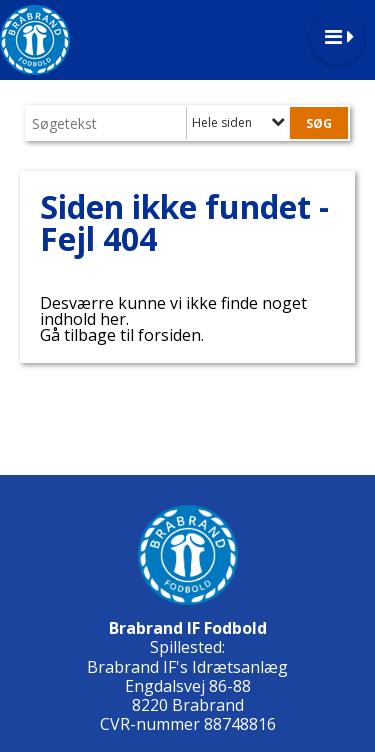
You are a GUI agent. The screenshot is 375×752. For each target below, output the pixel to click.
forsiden (169, 335)
